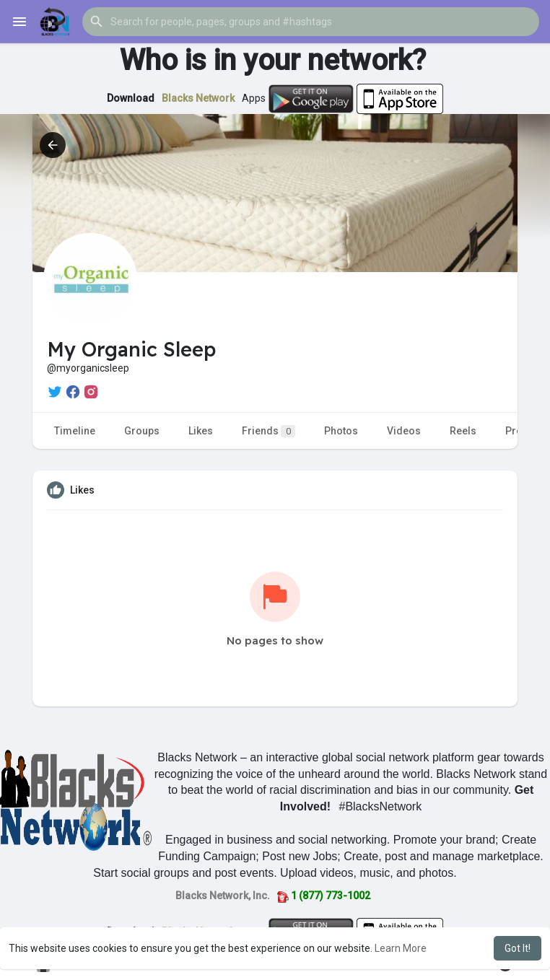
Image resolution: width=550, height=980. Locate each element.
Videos (404, 431)
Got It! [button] (518, 948)
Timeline (75, 431)
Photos (341, 431)
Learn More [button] (401, 948)
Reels (463, 431)
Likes (201, 431)
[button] (311, 22)
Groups (142, 431)
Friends (269, 431)
